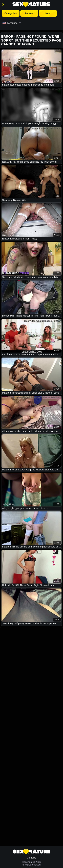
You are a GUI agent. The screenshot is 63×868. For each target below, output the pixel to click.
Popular (29, 13)
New (48, 13)
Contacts (32, 858)
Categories (11, 13)
